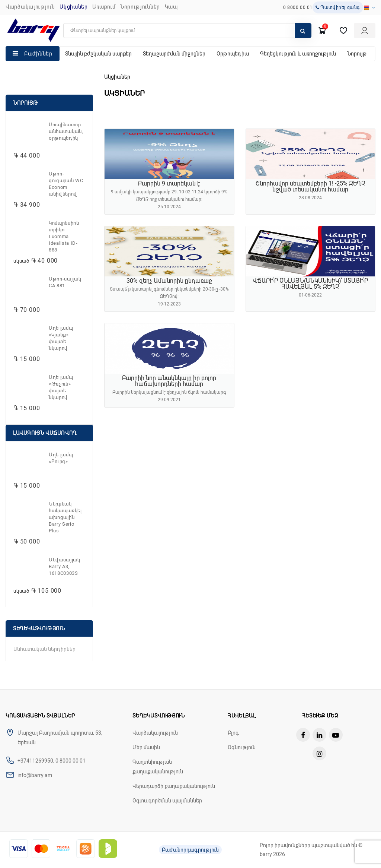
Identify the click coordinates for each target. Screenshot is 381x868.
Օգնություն (242, 747)
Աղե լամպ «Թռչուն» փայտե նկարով (61, 387)
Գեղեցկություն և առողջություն (298, 54)
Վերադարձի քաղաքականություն (174, 786)
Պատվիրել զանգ (338, 7)
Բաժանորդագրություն (190, 850)
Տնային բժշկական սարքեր (98, 54)
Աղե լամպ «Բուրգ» (61, 458)
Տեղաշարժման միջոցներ (174, 54)
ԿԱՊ (171, 7)
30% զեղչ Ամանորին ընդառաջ (169, 281)
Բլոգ (233, 733)
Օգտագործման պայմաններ (167, 801)
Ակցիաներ (74, 7)
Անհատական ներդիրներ (44, 649)
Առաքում (104, 7)
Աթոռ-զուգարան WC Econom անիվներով (66, 184)
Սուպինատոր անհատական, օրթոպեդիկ (66, 131)
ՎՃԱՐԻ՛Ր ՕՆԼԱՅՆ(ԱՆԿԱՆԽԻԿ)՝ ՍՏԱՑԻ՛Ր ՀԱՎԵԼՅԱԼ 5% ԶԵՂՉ (310, 284)
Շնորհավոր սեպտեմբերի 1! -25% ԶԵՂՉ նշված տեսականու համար (310, 186)
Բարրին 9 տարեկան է (169, 183)
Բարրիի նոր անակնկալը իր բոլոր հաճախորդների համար (169, 381)
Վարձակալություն (30, 7)
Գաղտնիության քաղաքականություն (158, 767)
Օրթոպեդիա (233, 54)
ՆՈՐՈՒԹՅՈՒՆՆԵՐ (140, 7)
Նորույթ (357, 54)
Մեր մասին (146, 747)
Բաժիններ (38, 54)
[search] (187, 31)
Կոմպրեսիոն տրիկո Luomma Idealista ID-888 (64, 236)
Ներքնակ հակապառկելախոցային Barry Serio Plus (65, 517)
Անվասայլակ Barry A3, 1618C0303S (65, 566)
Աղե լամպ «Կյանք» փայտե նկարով (61, 338)
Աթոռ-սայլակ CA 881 (65, 282)
